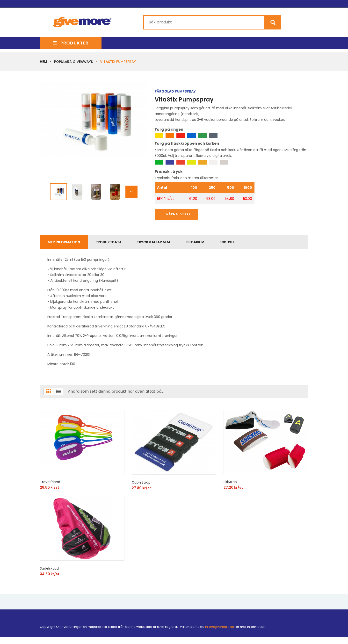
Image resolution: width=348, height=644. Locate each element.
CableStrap (141, 484)
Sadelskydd (49, 570)
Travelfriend (50, 483)
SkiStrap (230, 483)
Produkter (71, 43)
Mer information (65, 243)
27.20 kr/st (233, 489)
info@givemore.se (220, 628)
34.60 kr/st (50, 575)
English (236, 243)
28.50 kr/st (50, 489)
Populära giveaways (73, 62)
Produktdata (112, 243)
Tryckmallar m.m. (159, 243)
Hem (43, 62)
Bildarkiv (203, 243)
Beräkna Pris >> (177, 214)
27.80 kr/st (141, 489)
